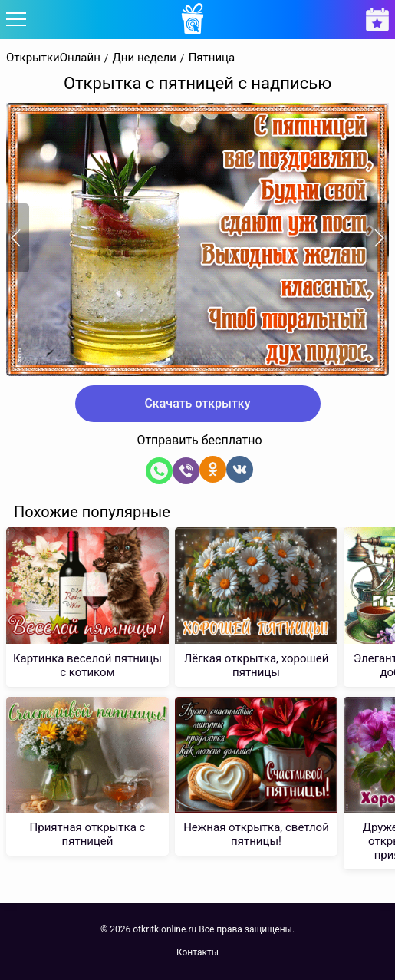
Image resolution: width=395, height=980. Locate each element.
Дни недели (145, 58)
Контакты (197, 952)
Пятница (212, 58)
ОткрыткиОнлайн (53, 58)
